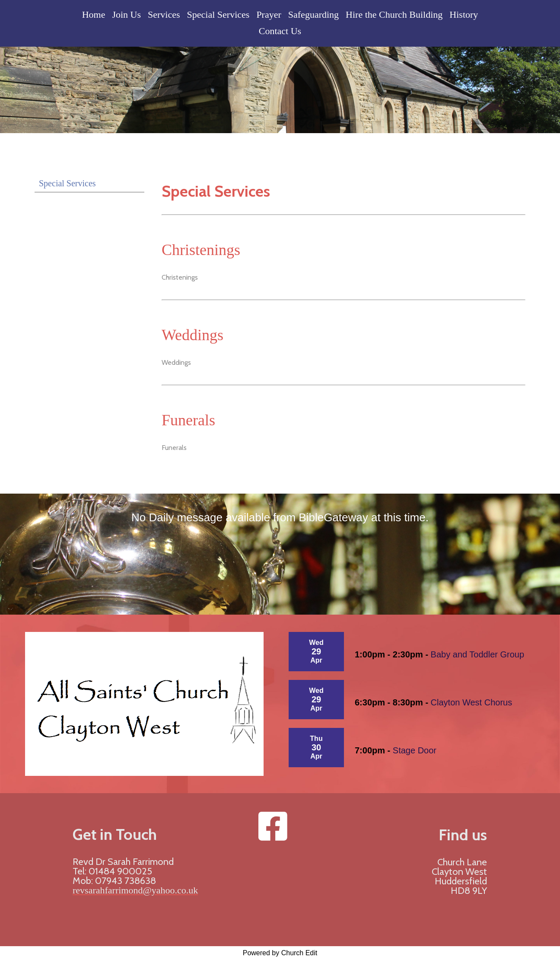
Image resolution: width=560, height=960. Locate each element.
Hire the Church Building (394, 14)
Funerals (188, 420)
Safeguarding (313, 14)
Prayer (269, 14)
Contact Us (280, 31)
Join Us (126, 14)
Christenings (201, 250)
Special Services (218, 14)
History (464, 14)
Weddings (192, 335)
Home (94, 14)
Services (164, 14)
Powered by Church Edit (280, 953)
